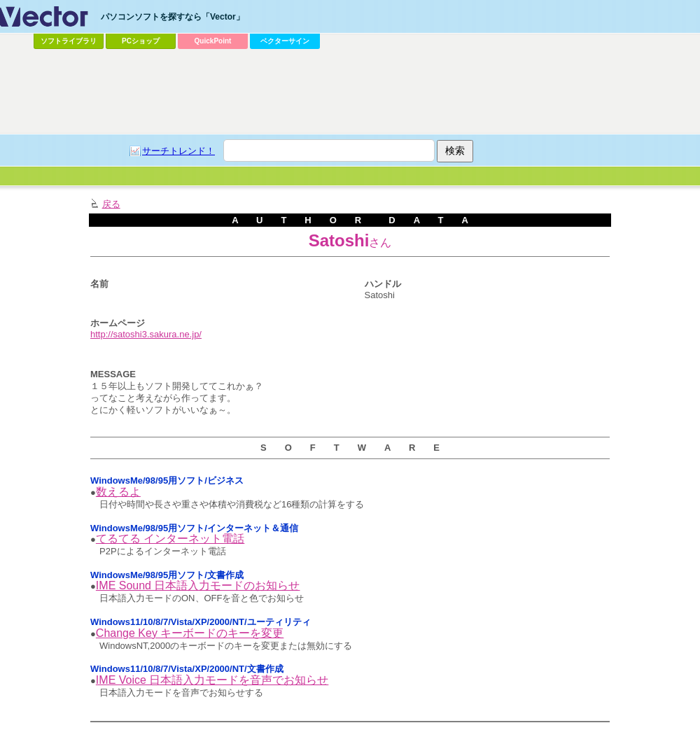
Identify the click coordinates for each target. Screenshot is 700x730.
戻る (111, 204)
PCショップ (141, 41)
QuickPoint (213, 41)
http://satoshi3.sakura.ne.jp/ (146, 334)
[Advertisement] (186, 81)
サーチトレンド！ (178, 151)
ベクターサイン (285, 41)
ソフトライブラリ (69, 41)
